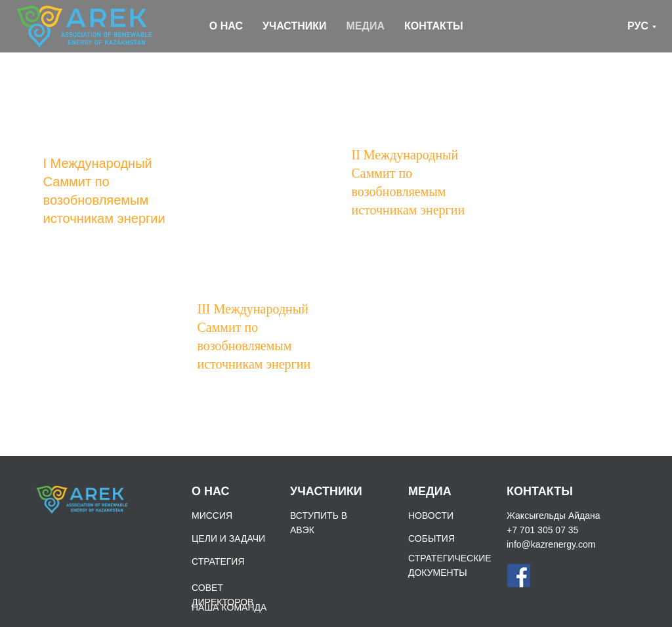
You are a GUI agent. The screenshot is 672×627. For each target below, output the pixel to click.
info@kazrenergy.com (551, 544)
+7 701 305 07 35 (542, 530)
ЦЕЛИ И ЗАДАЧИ (228, 538)
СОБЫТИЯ (431, 538)
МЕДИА (366, 26)
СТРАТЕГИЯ (218, 561)
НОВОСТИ (431, 516)
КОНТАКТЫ (434, 26)
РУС (638, 26)
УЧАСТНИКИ (295, 26)
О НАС (226, 26)
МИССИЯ (212, 516)
